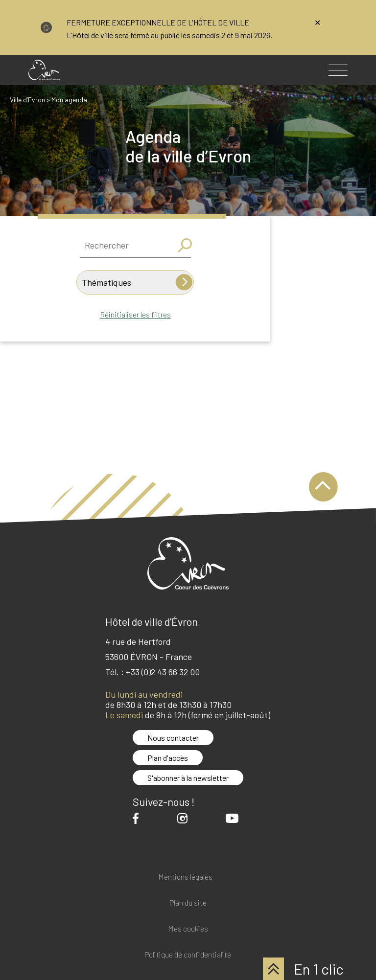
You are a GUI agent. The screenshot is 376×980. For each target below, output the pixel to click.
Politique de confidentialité (188, 955)
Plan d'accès (168, 758)
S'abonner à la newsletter (188, 778)
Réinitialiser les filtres (135, 314)
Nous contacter (173, 738)
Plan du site (188, 903)
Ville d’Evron (27, 100)
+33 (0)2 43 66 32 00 (163, 672)
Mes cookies (188, 929)
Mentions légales (185, 877)
